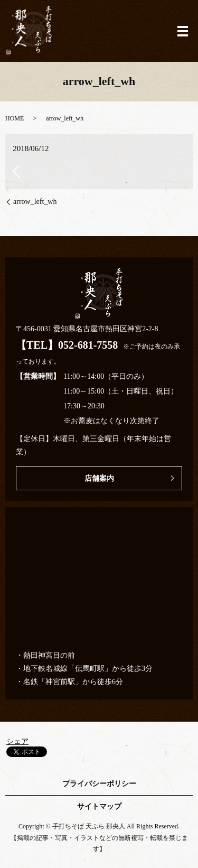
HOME (15, 118)
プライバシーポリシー (99, 784)
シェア (17, 741)
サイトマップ (99, 806)
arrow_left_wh (35, 202)
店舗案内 (99, 478)
